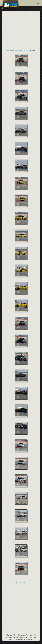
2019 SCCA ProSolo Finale (24, 50)
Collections (9, 50)
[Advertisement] (21, 31)
